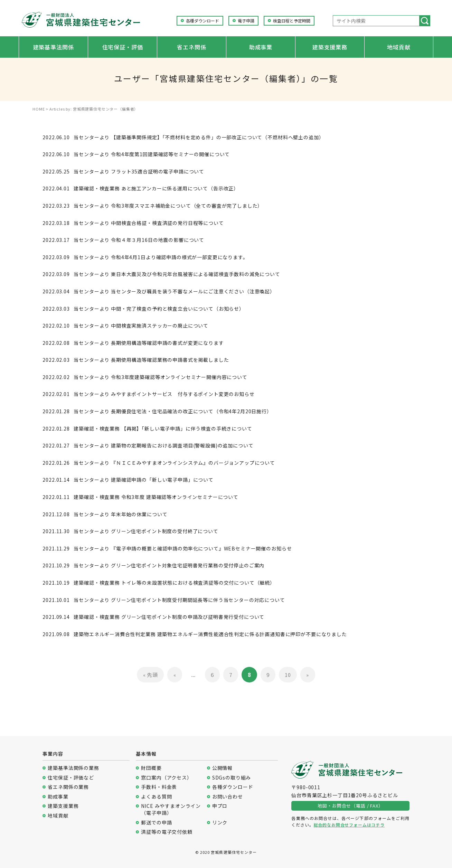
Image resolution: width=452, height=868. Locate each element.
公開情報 (222, 768)
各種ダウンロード (203, 21)
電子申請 (246, 21)
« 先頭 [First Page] (150, 675)
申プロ (220, 806)
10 (288, 675)
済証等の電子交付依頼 (167, 832)
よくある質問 (156, 797)
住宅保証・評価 (123, 47)
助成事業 (261, 47)
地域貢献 (399, 47)
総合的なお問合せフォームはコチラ (349, 825)
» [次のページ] (308, 675)
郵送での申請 (156, 823)
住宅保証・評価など (71, 778)
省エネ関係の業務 (68, 787)
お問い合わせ (228, 797)
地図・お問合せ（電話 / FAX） (350, 806)
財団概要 (151, 768)
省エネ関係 (191, 47)
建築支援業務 (330, 47)
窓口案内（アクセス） (166, 778)
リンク (220, 823)
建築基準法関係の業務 (73, 768)
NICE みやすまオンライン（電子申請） (171, 809)
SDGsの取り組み (232, 778)
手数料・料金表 (159, 787)
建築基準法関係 (54, 47)
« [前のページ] (175, 675)
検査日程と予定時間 (292, 21)
